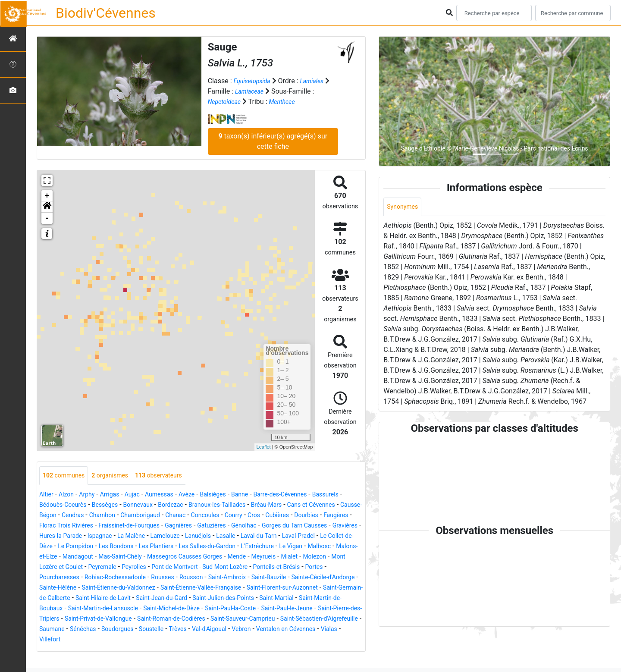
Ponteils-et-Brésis (307, 578)
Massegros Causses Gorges (177, 568)
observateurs (173, 476)
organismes (118, 476)
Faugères (138, 526)
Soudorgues (61, 651)
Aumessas (173, 495)
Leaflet (264, 447)
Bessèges (149, 506)
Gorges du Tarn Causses (149, 537)
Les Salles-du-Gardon (149, 557)
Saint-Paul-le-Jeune (153, 630)
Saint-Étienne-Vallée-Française (280, 599)
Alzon (69, 495)
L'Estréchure (206, 557)
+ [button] (47, 196)
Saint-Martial (117, 620)
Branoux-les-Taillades (275, 506)
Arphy (92, 495)
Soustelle (99, 651)
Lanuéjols (93, 547)
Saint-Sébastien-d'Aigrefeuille (246, 640)
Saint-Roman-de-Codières (78, 640)
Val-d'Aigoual (164, 651)
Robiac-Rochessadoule (129, 589)
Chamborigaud (237, 516)
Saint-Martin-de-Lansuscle (263, 620)
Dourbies (105, 526)
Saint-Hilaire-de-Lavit (226, 609)
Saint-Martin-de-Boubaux (180, 620)
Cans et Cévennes (67, 516)
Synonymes (405, 207)
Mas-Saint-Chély (105, 568)
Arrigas (118, 495)
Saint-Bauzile (302, 589)
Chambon (195, 516)
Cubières (72, 526)
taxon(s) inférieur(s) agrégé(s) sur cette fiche (273, 141)
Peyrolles (146, 578)
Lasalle (124, 547)
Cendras (162, 516)
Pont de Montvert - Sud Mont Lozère (221, 578)
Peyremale (111, 578)
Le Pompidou (309, 547)
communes (67, 476)
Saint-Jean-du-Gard (292, 609)
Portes (350, 578)
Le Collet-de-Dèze (257, 547)
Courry (342, 516)
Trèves (129, 651)
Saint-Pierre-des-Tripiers (224, 630)
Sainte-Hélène (117, 599)
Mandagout (57, 568)
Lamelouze (56, 547)
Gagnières (315, 526)
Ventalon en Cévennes (250, 651)
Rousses (183, 589)
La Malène (329, 537)
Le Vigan (244, 557)
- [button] (47, 218)
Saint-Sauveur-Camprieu (159, 640)
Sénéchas (345, 640)
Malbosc (275, 557)
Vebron (200, 651)
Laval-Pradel (205, 547)
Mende (237, 568)
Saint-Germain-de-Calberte (149, 609)
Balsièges (233, 495)
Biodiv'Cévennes (106, 13)
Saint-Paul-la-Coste (89, 630)
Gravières (206, 537)
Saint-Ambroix (255, 589)
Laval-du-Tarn (161, 547)
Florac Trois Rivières (188, 526)
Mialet (295, 568)
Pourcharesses (66, 589)
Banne (262, 495)
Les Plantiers (92, 557)
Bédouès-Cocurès (102, 506)
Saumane (310, 640)
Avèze (203, 495)
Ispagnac (294, 537)
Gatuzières (56, 537)
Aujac (142, 495)
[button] (47, 207)
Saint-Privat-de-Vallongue (305, 630)
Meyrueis (266, 568)
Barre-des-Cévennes (308, 495)
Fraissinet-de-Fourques (260, 526)
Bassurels (54, 506)
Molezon (323, 568)
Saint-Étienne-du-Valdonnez (186, 599)
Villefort (326, 651)
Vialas (299, 651)
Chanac (277, 516)
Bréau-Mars (331, 506)
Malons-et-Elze (317, 557)
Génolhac (92, 537)
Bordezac (223, 506)
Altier (47, 495)
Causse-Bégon (122, 516)
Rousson (214, 589)
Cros (46, 526)
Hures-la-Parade (251, 537)
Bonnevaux (186, 506)
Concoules (310, 516)
